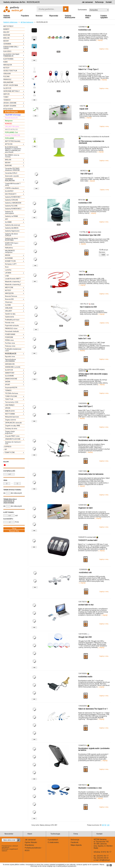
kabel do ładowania (86, 275)
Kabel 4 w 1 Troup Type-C (88, 69)
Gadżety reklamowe (10, 22)
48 (103, 825)
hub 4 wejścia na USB (88, 307)
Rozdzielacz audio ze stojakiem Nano (93, 440)
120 (108, 825)
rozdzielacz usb (85, 30)
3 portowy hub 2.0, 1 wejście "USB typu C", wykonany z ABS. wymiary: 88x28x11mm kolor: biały (95, 179)
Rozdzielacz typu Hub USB (90, 235)
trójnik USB (84, 109)
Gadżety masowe (7, 17)
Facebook (75, 842)
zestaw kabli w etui (86, 605)
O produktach (53, 840)
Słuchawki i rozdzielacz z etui (90, 788)
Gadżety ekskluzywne (70, 17)
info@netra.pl (105, 860)
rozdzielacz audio (85, 677)
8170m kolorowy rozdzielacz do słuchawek (91, 142)
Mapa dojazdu (76, 845)
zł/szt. (104, 250)
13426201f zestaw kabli (88, 540)
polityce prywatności (69, 866)
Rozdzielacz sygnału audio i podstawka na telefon (94, 749)
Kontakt (109, 2)
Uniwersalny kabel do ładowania (91, 474)
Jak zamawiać (87, 2)
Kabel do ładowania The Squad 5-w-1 (93, 709)
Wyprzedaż (54, 16)
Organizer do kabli (85, 508)
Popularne (25, 16)
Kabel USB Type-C (85, 406)
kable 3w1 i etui (85, 339)
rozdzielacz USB (85, 203)
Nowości (39, 16)
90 (105, 825)
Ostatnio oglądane (104, 17)
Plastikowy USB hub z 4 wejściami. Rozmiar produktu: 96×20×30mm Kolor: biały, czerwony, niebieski (94, 312)
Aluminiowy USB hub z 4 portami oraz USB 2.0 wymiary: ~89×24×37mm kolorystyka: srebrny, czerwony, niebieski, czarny (94, 241)
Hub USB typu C (87, 174)
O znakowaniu (53, 842)
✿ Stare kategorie (27, 22)
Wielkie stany (88, 17)
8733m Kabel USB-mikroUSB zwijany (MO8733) (93, 375)
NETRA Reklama (100, 839)
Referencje (99, 2)
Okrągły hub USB (85, 637)
